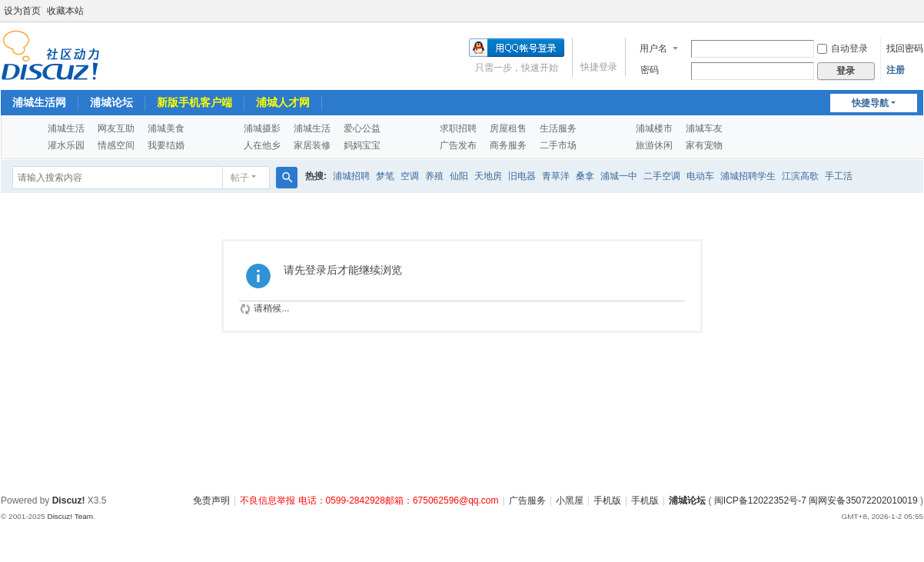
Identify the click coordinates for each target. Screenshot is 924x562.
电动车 (700, 176)
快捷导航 (870, 103)
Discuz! (69, 500)
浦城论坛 (111, 102)
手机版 (607, 500)
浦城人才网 (283, 102)
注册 (896, 70)
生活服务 (558, 128)
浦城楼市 (654, 128)
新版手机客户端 (194, 102)
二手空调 (662, 176)
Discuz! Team (70, 516)
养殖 (434, 176)
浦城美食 (166, 128)
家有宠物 (704, 145)
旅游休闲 (654, 145)
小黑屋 (570, 500)
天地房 (488, 176)
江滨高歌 (800, 176)
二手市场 (558, 145)
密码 (650, 70)
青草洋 (556, 176)
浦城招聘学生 (748, 176)
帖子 (240, 178)
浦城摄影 (262, 128)
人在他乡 (262, 145)
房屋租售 (508, 128)
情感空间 (116, 145)
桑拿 (585, 176)
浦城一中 (619, 176)
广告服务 (527, 500)
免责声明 (211, 500)
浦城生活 (66, 128)
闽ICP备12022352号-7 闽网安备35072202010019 (816, 500)
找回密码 (905, 48)
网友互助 (116, 128)
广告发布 (458, 145)
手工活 (839, 176)
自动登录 (843, 48)
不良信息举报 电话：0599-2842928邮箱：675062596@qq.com (369, 500)
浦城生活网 (39, 102)
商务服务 (508, 145)
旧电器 (522, 176)
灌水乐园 (66, 145)
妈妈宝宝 (362, 145)
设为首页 (22, 11)
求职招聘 (458, 128)
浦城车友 (704, 128)
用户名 (653, 48)
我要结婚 (166, 145)
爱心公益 (362, 128)
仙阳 (459, 176)
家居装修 (312, 145)
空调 (410, 176)
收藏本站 (65, 11)
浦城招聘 (351, 176)
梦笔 (385, 176)
